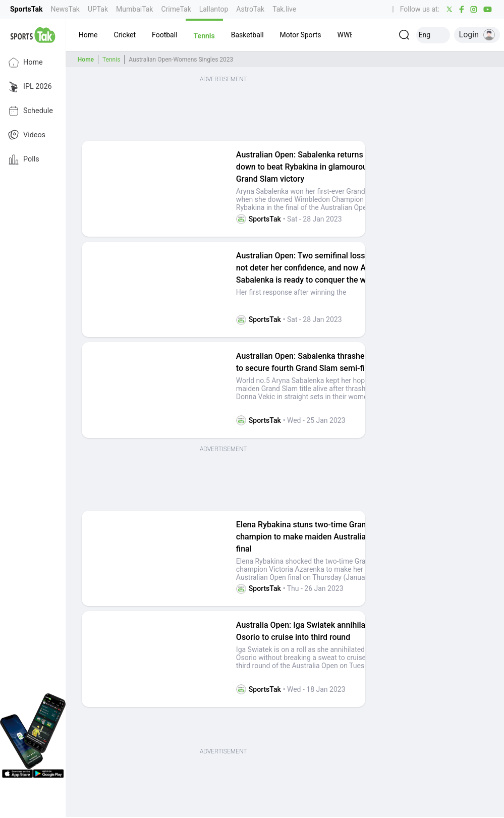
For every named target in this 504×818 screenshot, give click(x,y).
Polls (24, 159)
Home (25, 63)
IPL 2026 (30, 87)
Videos (27, 135)
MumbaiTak (134, 9)
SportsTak (26, 9)
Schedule (31, 111)
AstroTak (250, 9)
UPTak (98, 9)
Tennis (111, 60)
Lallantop (214, 9)
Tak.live (284, 9)
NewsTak (65, 9)
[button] (88, 35)
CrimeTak (176, 9)
